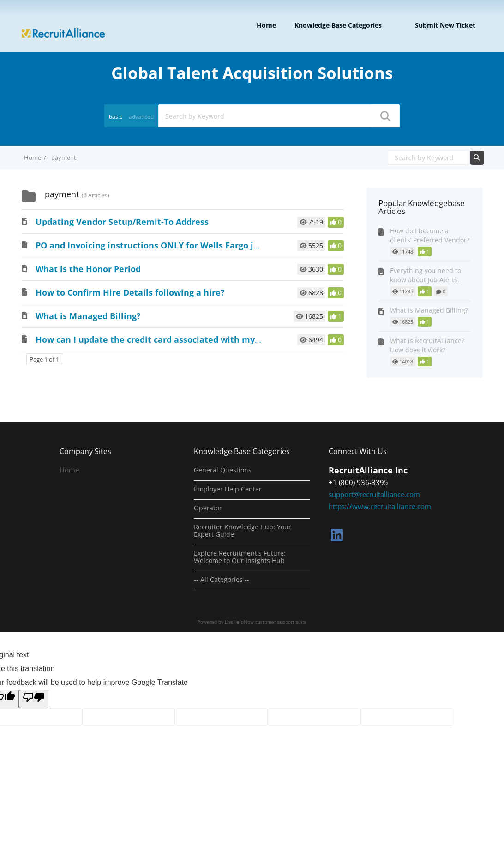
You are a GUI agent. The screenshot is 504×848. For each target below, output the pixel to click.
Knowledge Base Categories (338, 25)
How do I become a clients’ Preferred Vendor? (430, 235)
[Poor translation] (34, 699)
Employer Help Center (228, 489)
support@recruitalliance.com (374, 494)
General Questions (223, 470)
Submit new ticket (445, 25)
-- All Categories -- (222, 580)
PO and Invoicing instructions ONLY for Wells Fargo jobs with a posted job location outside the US (239, 245)
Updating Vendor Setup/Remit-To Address (122, 222)
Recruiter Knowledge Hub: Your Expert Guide (243, 531)
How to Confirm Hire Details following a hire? (130, 292)
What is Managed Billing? (88, 316)
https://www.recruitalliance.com (380, 506)
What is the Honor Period (88, 269)
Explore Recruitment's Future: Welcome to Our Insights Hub (240, 557)
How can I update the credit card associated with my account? (165, 339)
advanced (141, 117)
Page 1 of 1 (44, 359)
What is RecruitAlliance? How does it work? (427, 345)
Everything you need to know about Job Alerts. (426, 275)
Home (266, 25)
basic (116, 117)
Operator (208, 508)
